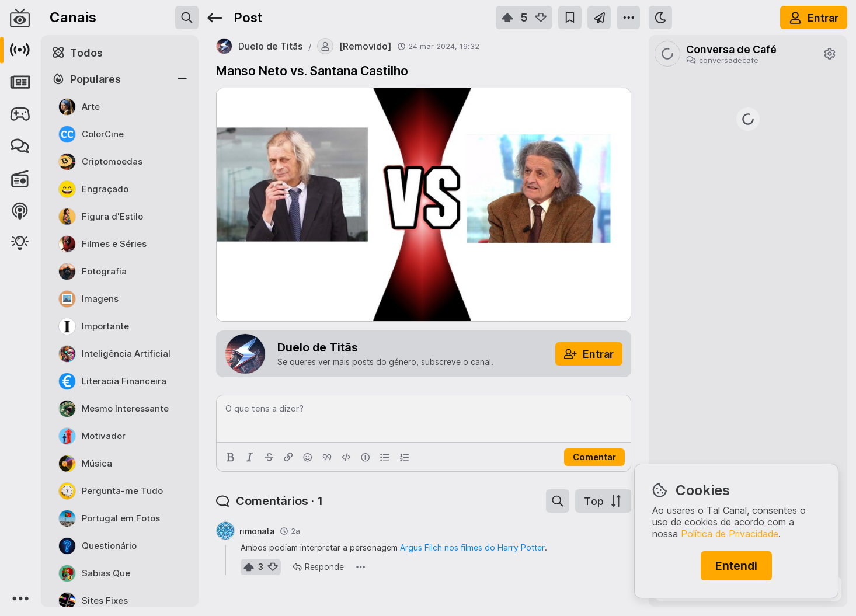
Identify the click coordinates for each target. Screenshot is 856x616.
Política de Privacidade (730, 534)
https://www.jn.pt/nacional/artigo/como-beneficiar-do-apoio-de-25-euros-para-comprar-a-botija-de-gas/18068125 (748, 343)
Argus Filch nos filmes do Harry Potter (472, 547)
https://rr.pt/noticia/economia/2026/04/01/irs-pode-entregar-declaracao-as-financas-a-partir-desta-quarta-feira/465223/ (748, 273)
